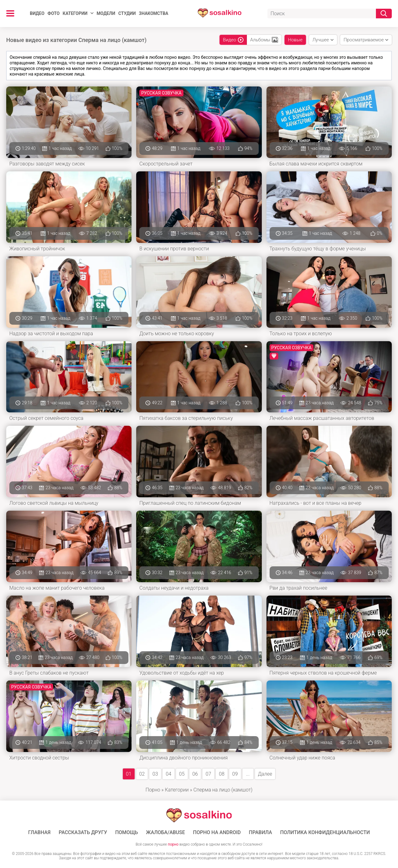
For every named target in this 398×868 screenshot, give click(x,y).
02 (142, 774)
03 (155, 774)
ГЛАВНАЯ (39, 833)
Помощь (126, 833)
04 (169, 774)
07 (208, 774)
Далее (265, 774)
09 (235, 774)
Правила (260, 833)
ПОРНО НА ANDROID (217, 833)
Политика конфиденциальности (325, 833)
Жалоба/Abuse (166, 833)
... (248, 774)
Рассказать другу (83, 833)
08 (222, 774)
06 (195, 774)
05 (182, 774)
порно (173, 844)
